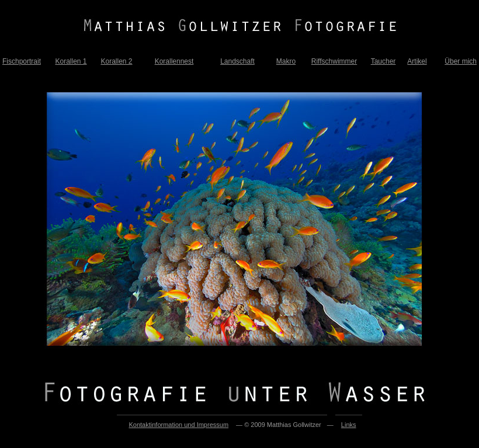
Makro (286, 61)
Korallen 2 (116, 61)
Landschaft (237, 61)
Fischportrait (22, 61)
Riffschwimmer (334, 61)
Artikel (417, 61)
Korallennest (174, 61)
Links (349, 425)
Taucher (383, 61)
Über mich (461, 61)
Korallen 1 (71, 61)
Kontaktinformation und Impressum (178, 425)
